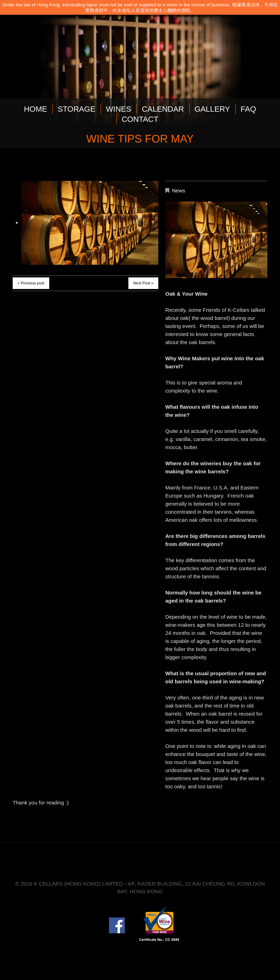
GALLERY (212, 109)
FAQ (248, 109)
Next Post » (143, 283)
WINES (119, 109)
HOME (36, 109)
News (179, 190)
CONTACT (140, 119)
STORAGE (77, 109)
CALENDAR (163, 109)
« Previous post (31, 283)
